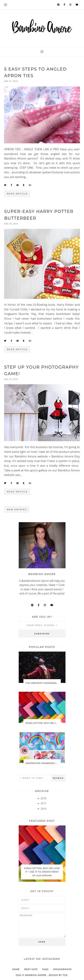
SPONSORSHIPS (62, 969)
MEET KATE (31, 969)
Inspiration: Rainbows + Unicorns (43, 763)
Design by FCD (58, 975)
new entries (17, 510)
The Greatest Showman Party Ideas (43, 683)
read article (17, 194)
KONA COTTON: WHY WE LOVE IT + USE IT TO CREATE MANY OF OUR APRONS (43, 723)
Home (16, 969)
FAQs (45, 969)
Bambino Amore (36, 975)
